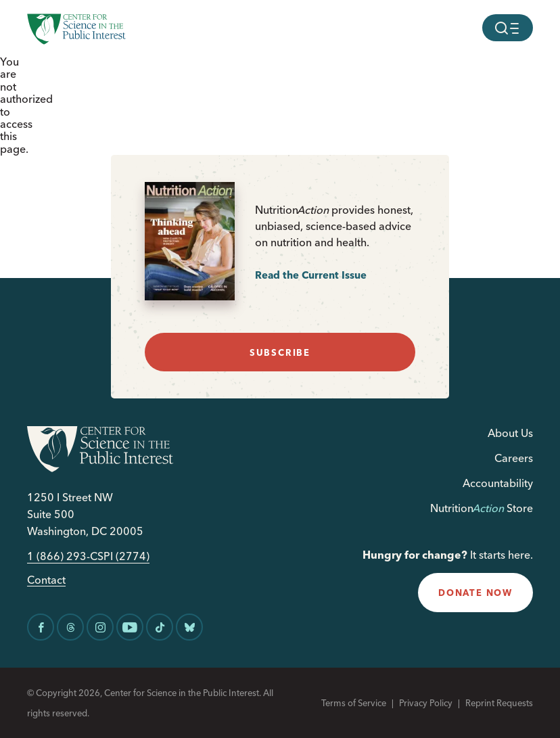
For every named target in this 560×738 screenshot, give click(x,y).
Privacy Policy (426, 703)
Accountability (498, 483)
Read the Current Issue (311, 275)
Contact (46, 580)
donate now (475, 593)
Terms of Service (354, 703)
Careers (514, 458)
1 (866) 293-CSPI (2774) (88, 556)
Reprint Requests (499, 703)
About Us (510, 433)
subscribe (280, 352)
